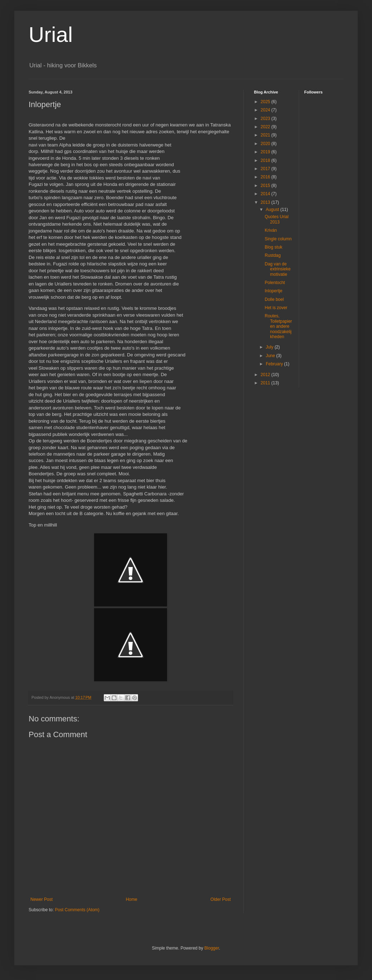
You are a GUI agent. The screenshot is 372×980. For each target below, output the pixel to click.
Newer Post (41, 899)
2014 (266, 194)
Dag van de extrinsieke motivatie (278, 269)
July (270, 347)
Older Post (221, 899)
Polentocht (275, 283)
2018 (266, 160)
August (273, 210)
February (275, 364)
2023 (266, 119)
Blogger (212, 948)
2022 (266, 127)
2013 (266, 202)
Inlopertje (273, 291)
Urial (51, 35)
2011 (266, 383)
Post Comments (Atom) (77, 910)
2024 (266, 110)
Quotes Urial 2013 (277, 219)
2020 (266, 144)
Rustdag (273, 255)
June (271, 356)
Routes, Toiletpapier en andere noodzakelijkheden (278, 326)
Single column (278, 239)
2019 (266, 152)
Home (132, 899)
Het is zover (276, 308)
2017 (266, 169)
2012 (266, 375)
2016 (266, 177)
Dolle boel (274, 299)
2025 (266, 102)
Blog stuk (273, 247)
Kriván (271, 230)
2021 (266, 135)
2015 (266, 186)
